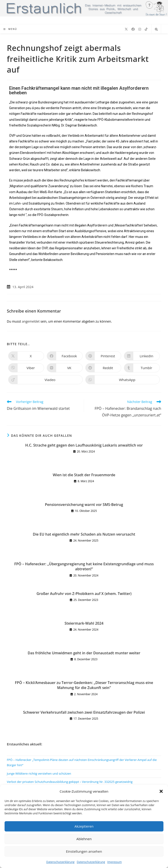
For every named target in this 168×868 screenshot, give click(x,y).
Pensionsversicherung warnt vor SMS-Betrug (84, 505)
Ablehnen (84, 839)
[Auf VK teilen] (65, 368)
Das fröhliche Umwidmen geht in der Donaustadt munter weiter (84, 653)
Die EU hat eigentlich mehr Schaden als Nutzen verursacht (84, 534)
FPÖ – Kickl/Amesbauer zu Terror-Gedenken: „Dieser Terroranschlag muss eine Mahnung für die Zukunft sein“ (84, 685)
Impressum (114, 862)
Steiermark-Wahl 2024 (84, 623)
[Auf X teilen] (26, 356)
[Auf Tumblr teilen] (142, 368)
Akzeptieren (84, 826)
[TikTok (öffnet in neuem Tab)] (146, 29)
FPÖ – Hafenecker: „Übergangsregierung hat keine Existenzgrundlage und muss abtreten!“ (84, 566)
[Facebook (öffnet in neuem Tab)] (133, 29)
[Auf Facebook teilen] (65, 356)
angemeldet (31, 321)
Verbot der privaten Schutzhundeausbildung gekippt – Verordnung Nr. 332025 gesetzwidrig (70, 782)
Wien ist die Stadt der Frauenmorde (84, 475)
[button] (161, 791)
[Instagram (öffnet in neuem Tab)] (140, 29)
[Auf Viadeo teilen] (45, 380)
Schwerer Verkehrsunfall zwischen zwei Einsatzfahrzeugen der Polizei (84, 712)
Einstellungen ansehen (84, 851)
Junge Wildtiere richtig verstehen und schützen (39, 773)
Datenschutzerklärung (60, 862)
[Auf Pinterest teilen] (103, 356)
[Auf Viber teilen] (26, 368)
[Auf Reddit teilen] (103, 368)
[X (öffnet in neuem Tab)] (126, 29)
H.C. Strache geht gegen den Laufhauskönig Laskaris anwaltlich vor (84, 445)
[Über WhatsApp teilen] (123, 380)
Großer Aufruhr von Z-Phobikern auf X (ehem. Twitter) (84, 594)
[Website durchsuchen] (156, 29)
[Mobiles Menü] (10, 29)
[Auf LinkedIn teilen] (142, 356)
